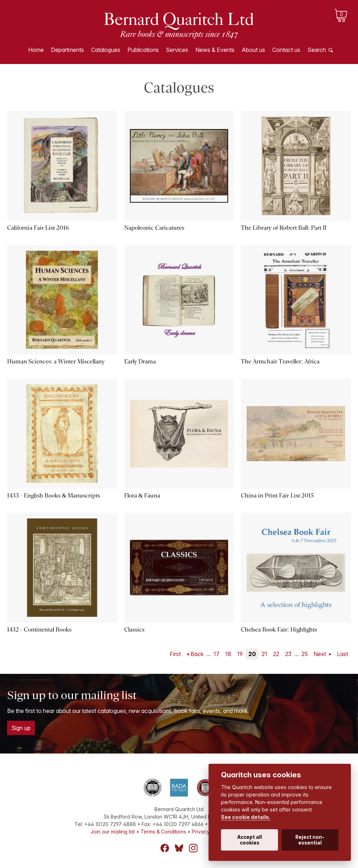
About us (253, 50)
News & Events (215, 50)
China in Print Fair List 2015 (277, 496)
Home (36, 50)
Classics (134, 630)
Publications (143, 50)
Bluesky (179, 848)
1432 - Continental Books (39, 630)
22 (276, 654)
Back (197, 654)
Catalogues (106, 50)
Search (317, 50)
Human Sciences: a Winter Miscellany (56, 361)
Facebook (165, 848)
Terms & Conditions (163, 832)
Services (177, 50)
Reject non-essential (310, 840)
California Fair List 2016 (38, 228)
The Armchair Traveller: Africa (280, 361)
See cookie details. (246, 817)
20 (252, 654)
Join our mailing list (113, 832)
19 (240, 654)
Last (343, 654)
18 (228, 654)
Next (320, 654)
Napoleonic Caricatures (154, 228)
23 (288, 654)
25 (305, 654)
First (175, 654)
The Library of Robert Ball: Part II (283, 228)
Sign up (21, 728)
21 (264, 654)
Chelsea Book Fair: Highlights (279, 630)
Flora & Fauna (142, 496)
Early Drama (140, 361)
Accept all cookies (250, 840)
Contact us (286, 50)
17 (217, 654)
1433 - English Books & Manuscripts (54, 496)
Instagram (193, 848)
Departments (67, 50)
